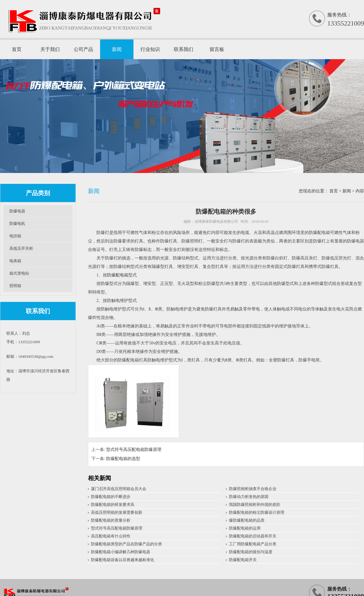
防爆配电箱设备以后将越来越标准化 (123, 560)
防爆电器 (17, 211)
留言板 (217, 49)
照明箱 (15, 286)
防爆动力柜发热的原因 (249, 497)
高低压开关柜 (21, 248)
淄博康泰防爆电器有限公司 (216, 222)
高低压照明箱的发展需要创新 (117, 512)
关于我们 (50, 49)
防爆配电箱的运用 (245, 528)
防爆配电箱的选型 (123, 459)
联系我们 (184, 49)
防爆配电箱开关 (243, 560)
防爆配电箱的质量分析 (111, 520)
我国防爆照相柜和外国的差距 (255, 505)
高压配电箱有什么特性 (111, 536)
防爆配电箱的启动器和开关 (253, 536)
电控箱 (15, 236)
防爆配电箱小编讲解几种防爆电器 (121, 552)
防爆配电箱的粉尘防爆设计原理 (257, 512)
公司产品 (83, 49)
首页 (17, 49)
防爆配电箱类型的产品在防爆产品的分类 (126, 544)
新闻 (117, 49)
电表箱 (15, 261)
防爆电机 (17, 223)
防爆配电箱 (118, 275)
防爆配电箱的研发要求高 (113, 505)
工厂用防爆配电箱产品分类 (253, 544)
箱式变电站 (19, 273)
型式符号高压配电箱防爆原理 (134, 450)
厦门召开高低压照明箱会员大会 (119, 489)
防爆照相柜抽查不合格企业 (253, 489)
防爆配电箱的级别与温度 (251, 552)
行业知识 (150, 49)
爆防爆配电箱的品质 (247, 520)
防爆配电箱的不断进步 (111, 497)
